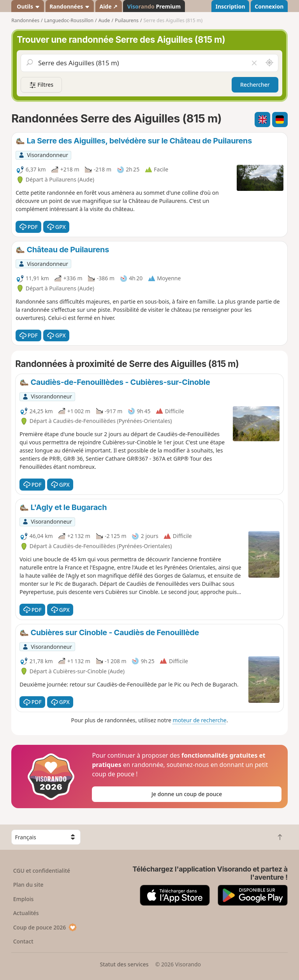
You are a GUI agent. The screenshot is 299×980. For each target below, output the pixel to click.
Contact (23, 941)
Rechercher (255, 85)
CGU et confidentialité (42, 871)
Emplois (24, 899)
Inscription (230, 6)
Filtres (41, 85)
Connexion (269, 6)
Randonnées (70, 6)
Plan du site (28, 885)
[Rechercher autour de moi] (269, 63)
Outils (28, 6)
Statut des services (124, 964)
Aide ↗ (108, 6)
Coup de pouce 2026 (45, 927)
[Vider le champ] (254, 63)
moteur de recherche (200, 720)
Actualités (26, 913)
